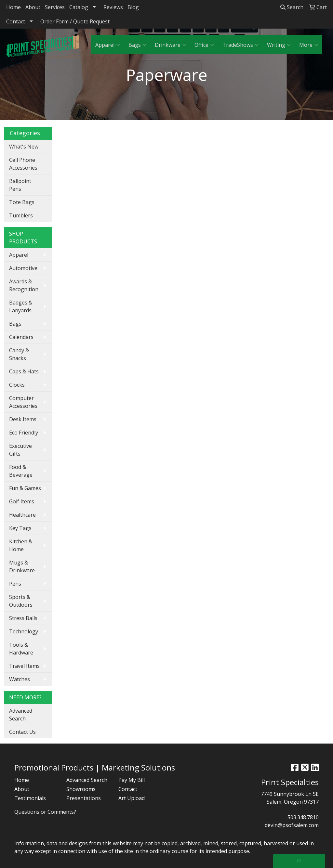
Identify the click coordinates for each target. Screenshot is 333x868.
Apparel (108, 45)
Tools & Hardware (21, 649)
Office (204, 45)
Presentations (84, 798)
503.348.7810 (303, 817)
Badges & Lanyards (21, 306)
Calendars (21, 337)
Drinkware (170, 45)
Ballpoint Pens (20, 185)
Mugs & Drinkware (22, 566)
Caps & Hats (24, 371)
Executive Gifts (20, 450)
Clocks (17, 385)
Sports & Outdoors (21, 601)
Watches (20, 679)
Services (55, 7)
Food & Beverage (21, 471)
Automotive (23, 268)
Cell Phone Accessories (23, 164)
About (33, 7)
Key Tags (20, 528)
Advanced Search (21, 715)
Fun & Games (25, 488)
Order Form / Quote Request (75, 21)
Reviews (113, 7)
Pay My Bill (132, 780)
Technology (24, 631)
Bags (137, 45)
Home (13, 7)
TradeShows (240, 45)
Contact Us (22, 732)
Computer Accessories (23, 402)
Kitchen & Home (21, 545)
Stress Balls (23, 618)
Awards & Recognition (24, 285)
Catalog (79, 7)
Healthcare (22, 515)
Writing (279, 45)
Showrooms (81, 789)
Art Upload (132, 798)
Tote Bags (22, 202)
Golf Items (22, 501)
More (309, 45)
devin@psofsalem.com (292, 825)
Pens (15, 584)
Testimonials (30, 798)
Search (292, 7)
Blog (133, 7)
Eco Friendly (24, 433)
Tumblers (21, 215)
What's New (24, 147)
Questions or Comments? (45, 812)
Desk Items (23, 419)
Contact (16, 21)
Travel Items (24, 666)
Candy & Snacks (19, 354)
